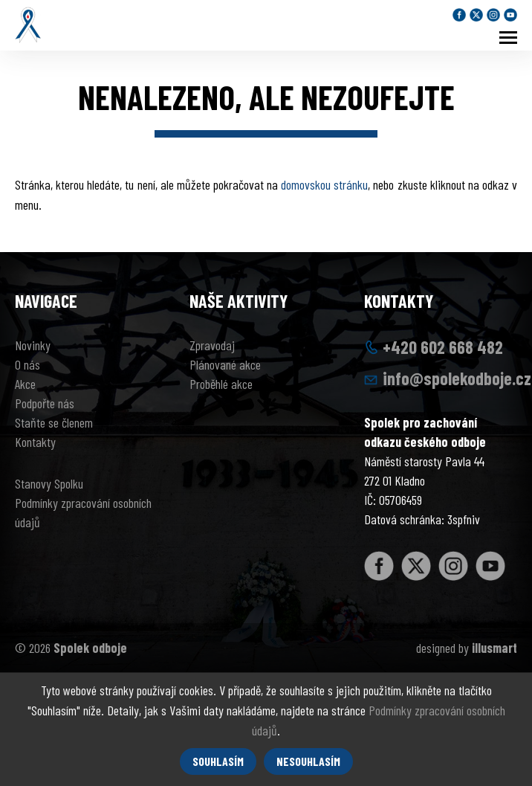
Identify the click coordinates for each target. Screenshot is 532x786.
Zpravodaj (212, 345)
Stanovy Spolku (49, 483)
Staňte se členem (54, 422)
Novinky (33, 345)
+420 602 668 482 (443, 347)
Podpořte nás (45, 403)
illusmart (494, 648)
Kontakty (35, 442)
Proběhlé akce (221, 384)
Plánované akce (225, 364)
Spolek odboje (90, 648)
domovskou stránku (324, 184)
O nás (27, 364)
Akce (25, 384)
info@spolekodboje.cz (457, 378)
